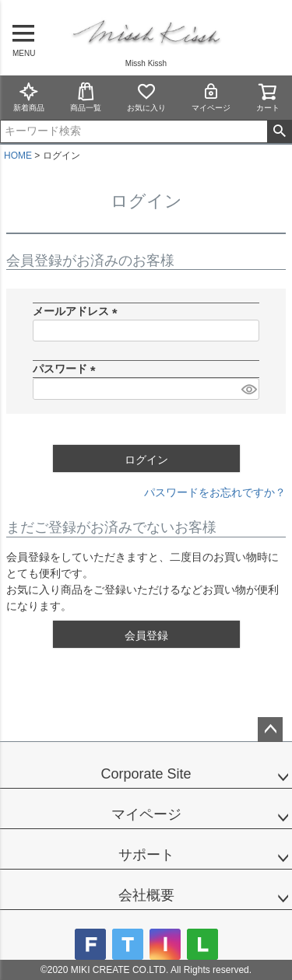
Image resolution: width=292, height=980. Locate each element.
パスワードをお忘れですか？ (215, 492)
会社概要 (146, 895)
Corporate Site (146, 774)
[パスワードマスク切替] (248, 389)
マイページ (211, 97)
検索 (279, 131)
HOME (18, 156)
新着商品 (29, 97)
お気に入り (146, 97)
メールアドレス (78, 311)
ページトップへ (270, 730)
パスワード (67, 369)
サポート (146, 855)
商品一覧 (86, 97)
